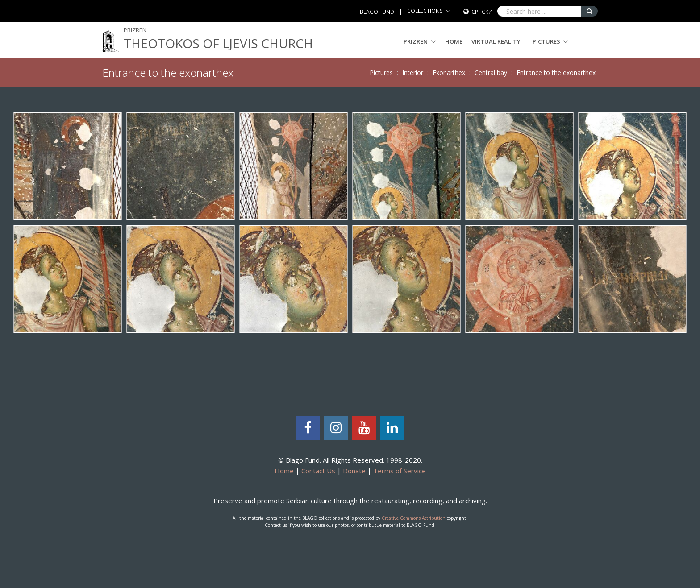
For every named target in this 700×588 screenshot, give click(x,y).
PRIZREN (420, 41)
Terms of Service (400, 471)
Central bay (491, 72)
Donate (354, 471)
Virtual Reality (496, 41)
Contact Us (318, 471)
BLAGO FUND (377, 12)
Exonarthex (449, 72)
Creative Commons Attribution (414, 518)
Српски (482, 12)
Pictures (546, 41)
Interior (413, 72)
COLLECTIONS (425, 11)
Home (454, 41)
